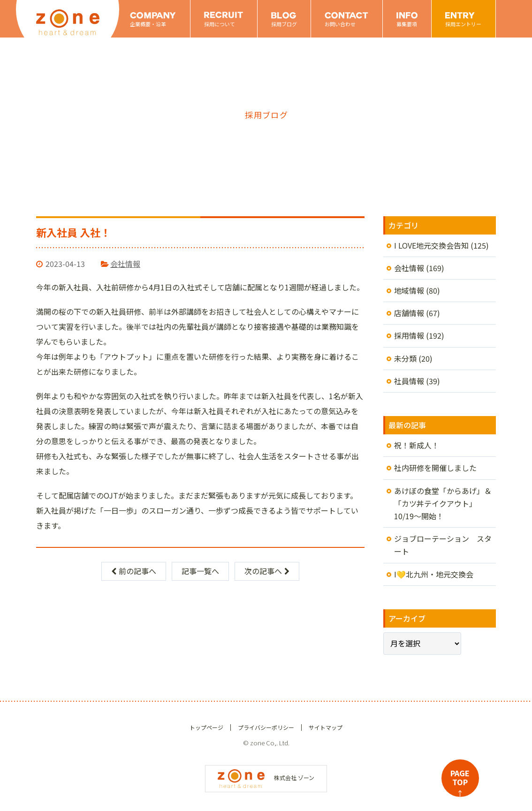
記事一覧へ (200, 571)
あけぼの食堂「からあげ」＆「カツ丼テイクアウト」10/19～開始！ (443, 503)
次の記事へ (267, 571)
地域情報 (409, 290)
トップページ (206, 727)
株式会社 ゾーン (266, 777)
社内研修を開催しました (435, 468)
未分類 (405, 358)
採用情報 (409, 335)
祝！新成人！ (417, 445)
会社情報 (125, 264)
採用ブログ (284, 24)
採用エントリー (463, 24)
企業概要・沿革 (148, 24)
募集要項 (407, 24)
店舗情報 (409, 313)
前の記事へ (134, 571)
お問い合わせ (340, 24)
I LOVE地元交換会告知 (431, 245)
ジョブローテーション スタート (443, 545)
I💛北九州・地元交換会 (434, 574)
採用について (220, 24)
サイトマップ (326, 727)
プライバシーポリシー (266, 727)
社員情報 (409, 381)
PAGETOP (460, 782)
